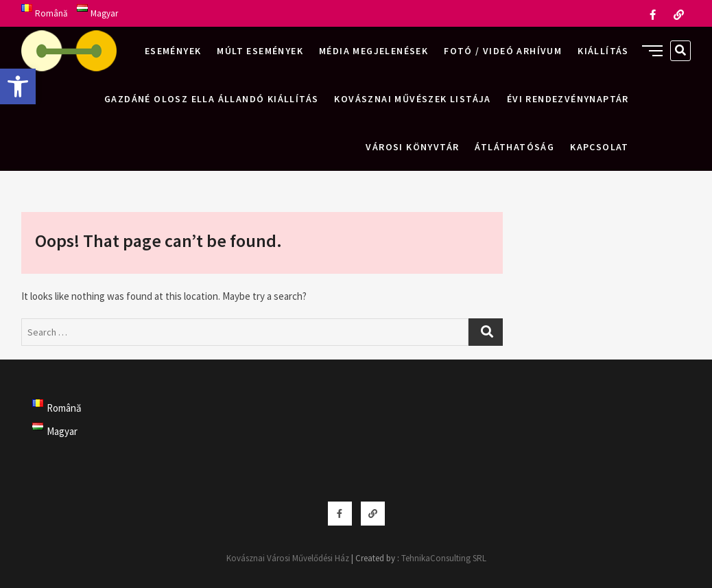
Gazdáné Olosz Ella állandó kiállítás (211, 99)
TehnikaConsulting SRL (444, 558)
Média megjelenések (373, 51)
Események (173, 51)
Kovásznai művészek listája (412, 99)
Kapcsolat (600, 147)
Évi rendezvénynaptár (568, 99)
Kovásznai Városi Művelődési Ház (288, 558)
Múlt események (260, 51)
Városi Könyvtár (412, 147)
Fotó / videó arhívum (503, 51)
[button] (18, 86)
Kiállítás (603, 51)
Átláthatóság (514, 147)
